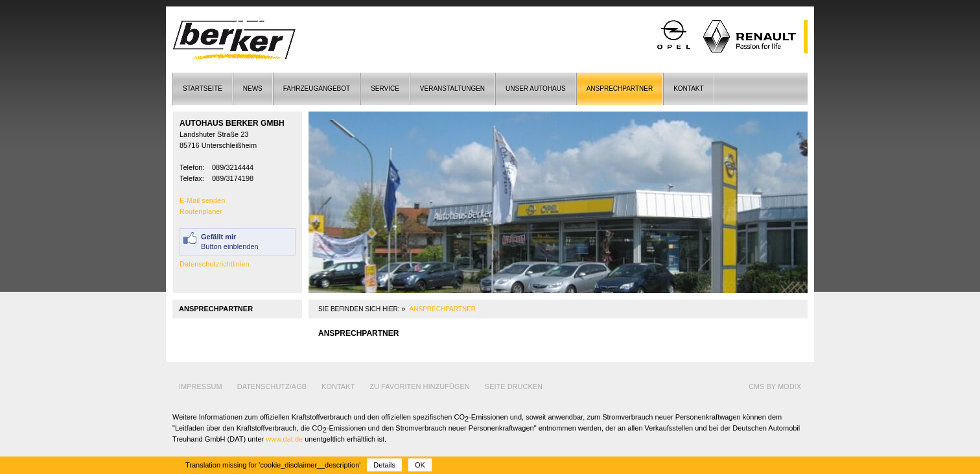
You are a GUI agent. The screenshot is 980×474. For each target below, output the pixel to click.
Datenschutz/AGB (272, 386)
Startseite (203, 89)
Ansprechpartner (620, 89)
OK (420, 465)
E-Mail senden (202, 200)
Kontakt (688, 89)
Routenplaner (201, 211)
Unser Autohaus (536, 89)
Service (385, 89)
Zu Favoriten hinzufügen (419, 386)
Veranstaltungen (452, 89)
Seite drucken (514, 386)
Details (384, 465)
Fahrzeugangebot (317, 89)
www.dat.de (284, 439)
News (253, 89)
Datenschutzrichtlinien (215, 264)
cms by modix (775, 386)
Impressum (201, 386)
